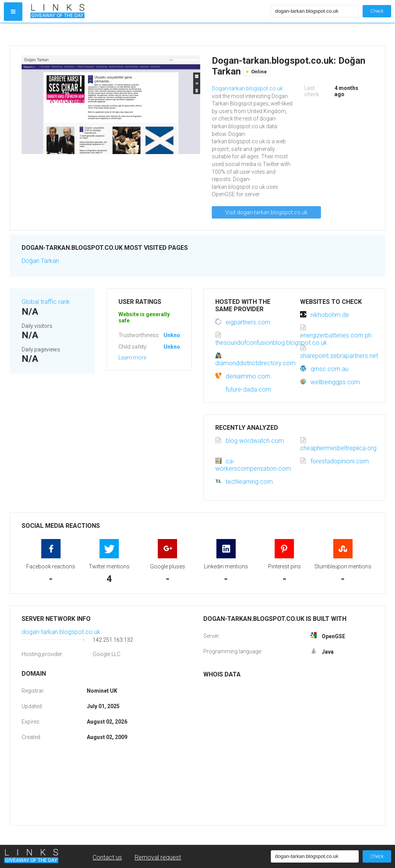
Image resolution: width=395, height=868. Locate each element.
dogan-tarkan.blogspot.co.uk (61, 632)
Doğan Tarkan (40, 261)
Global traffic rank (46, 302)
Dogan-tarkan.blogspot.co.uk (247, 88)
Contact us (107, 857)
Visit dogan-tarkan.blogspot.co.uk (266, 212)
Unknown (175, 335)
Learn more (132, 358)
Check (377, 11)
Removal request (158, 857)
